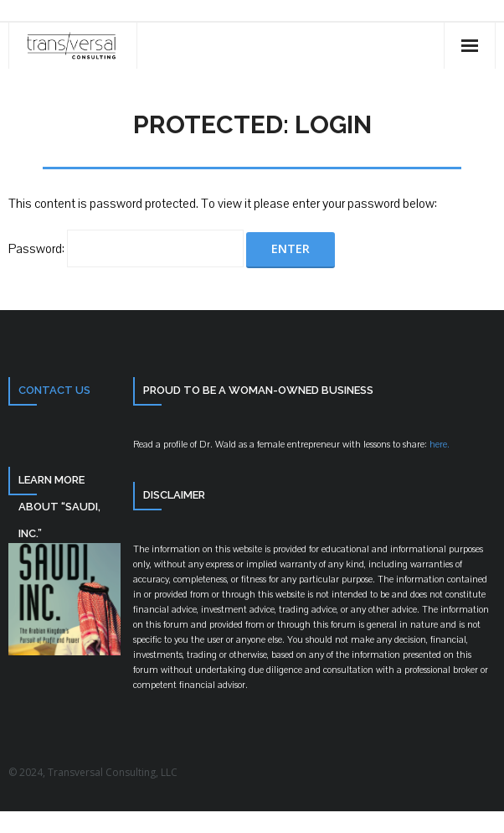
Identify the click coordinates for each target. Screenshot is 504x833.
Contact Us (54, 390)
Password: (126, 249)
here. (438, 445)
